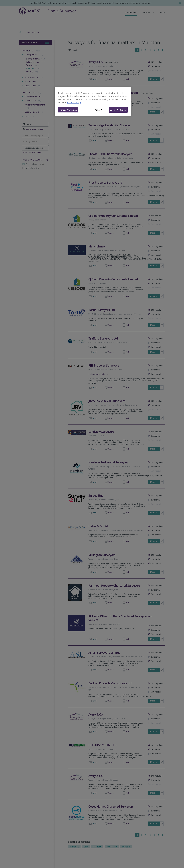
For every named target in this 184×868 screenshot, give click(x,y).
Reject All (99, 110)
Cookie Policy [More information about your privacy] (74, 103)
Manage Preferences (68, 110)
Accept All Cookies (118, 110)
